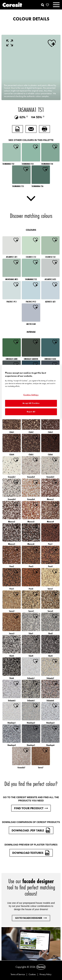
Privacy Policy (45, 974)
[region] (31, 392)
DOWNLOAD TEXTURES (31, 853)
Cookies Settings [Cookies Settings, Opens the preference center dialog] (31, 395)
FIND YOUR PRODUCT (31, 808)
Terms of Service (18, 974)
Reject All (31, 412)
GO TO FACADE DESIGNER (31, 918)
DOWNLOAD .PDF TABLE (31, 830)
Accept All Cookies (31, 403)
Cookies (32, 974)
